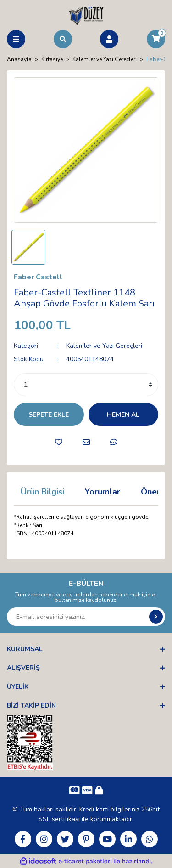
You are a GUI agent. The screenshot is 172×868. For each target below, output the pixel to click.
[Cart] (156, 39)
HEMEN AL (123, 415)
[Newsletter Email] (86, 617)
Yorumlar (103, 492)
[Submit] (156, 617)
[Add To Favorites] (59, 442)
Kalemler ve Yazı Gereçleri (104, 346)
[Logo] (86, 16)
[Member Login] (109, 39)
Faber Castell (38, 277)
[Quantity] (86, 385)
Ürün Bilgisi (42, 492)
